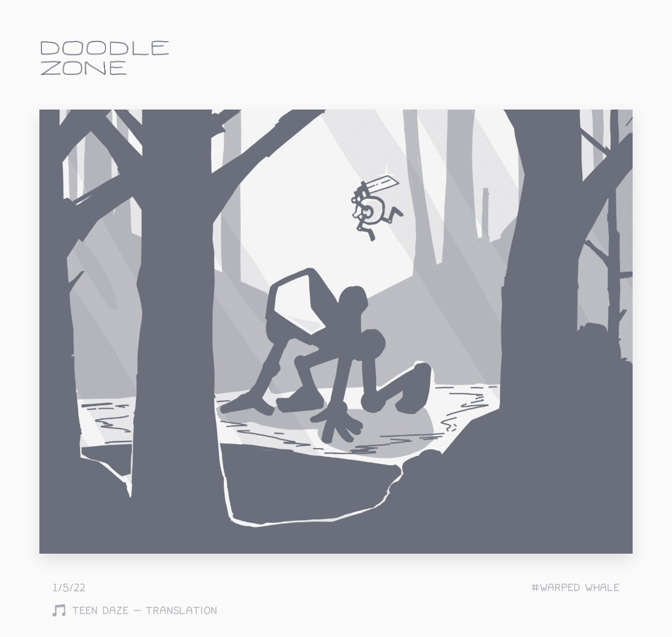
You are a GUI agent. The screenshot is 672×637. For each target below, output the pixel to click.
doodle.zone (105, 58)
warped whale (579, 588)
